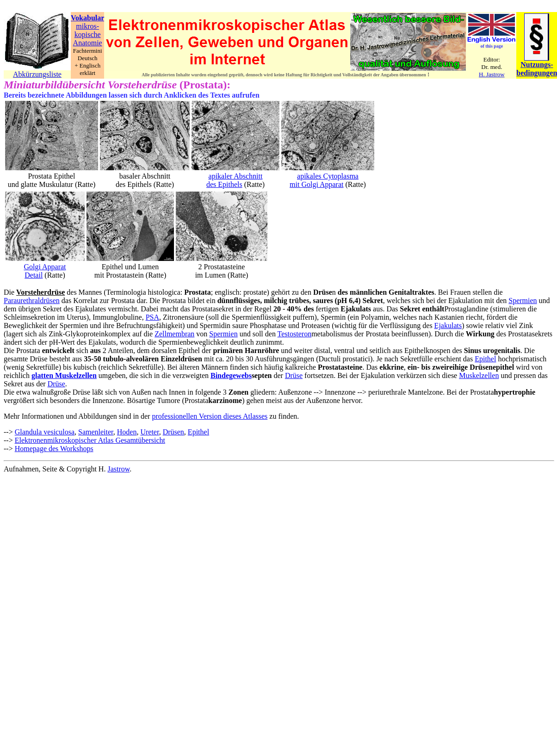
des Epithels (224, 184)
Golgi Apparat (45, 267)
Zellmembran (174, 334)
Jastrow (118, 469)
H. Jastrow (492, 74)
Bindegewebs (231, 375)
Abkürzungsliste (37, 74)
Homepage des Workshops (54, 449)
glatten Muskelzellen (64, 375)
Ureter (149, 432)
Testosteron (295, 334)
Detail (34, 275)
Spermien (523, 301)
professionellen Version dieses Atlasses (210, 416)
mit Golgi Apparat (316, 184)
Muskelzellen (479, 375)
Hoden (127, 432)
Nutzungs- (537, 65)
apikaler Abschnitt (236, 176)
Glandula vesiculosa (45, 432)
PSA (152, 317)
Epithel (485, 359)
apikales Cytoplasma (328, 176)
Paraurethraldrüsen (32, 301)
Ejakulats (448, 325)
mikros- (87, 26)
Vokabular (87, 18)
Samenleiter (96, 432)
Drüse (294, 375)
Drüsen (173, 432)
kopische (88, 34)
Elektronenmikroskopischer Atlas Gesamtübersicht (90, 440)
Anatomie (88, 43)
